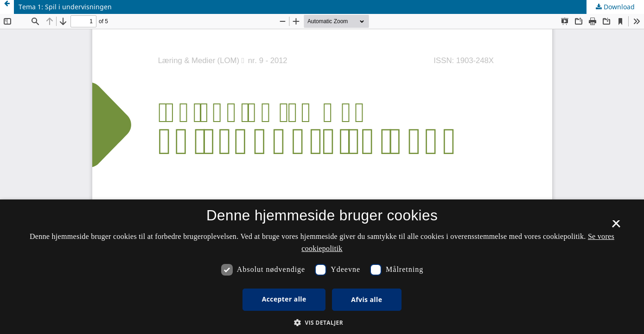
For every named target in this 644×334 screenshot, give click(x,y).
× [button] (616, 227)
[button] (322, 323)
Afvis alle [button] (367, 299)
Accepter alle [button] (284, 299)
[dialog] (322, 267)
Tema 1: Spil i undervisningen (65, 7)
